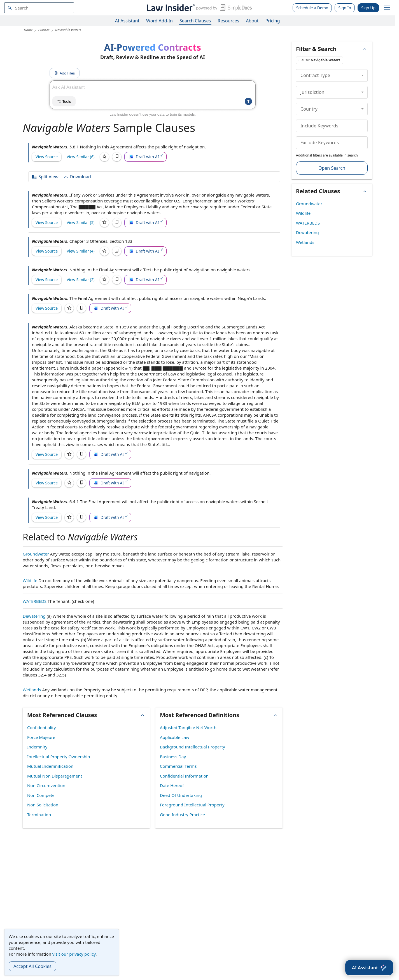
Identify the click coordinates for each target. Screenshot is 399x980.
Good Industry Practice (182, 815)
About (252, 21)
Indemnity (37, 747)
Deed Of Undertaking (181, 795)
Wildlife (30, 580)
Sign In (345, 8)
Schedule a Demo (312, 8)
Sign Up (368, 8)
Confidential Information (184, 776)
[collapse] (362, 75)
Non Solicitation (43, 805)
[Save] (104, 157)
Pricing (273, 21)
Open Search (332, 168)
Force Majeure (41, 737)
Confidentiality (41, 727)
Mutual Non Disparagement (55, 776)
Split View (45, 177)
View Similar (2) (81, 280)
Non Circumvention (46, 785)
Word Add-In (159, 21)
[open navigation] (387, 8)
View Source (47, 157)
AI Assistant (127, 21)
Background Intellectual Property (193, 747)
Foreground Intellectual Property (192, 805)
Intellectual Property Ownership (59, 757)
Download (77, 177)
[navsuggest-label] (39, 8)
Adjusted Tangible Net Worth (188, 727)
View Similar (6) (81, 157)
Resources (228, 21)
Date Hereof (172, 785)
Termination (39, 815)
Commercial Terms (178, 766)
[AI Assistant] (369, 968)
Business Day (173, 757)
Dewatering (34, 616)
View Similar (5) (81, 222)
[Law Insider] (198, 8)
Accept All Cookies (32, 966)
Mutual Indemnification (50, 766)
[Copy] (117, 157)
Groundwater (36, 554)
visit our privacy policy (74, 954)
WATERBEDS (35, 601)
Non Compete (41, 795)
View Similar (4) (81, 251)
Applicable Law (175, 737)
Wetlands (32, 690)
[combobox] (39, 8)
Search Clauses (195, 21)
